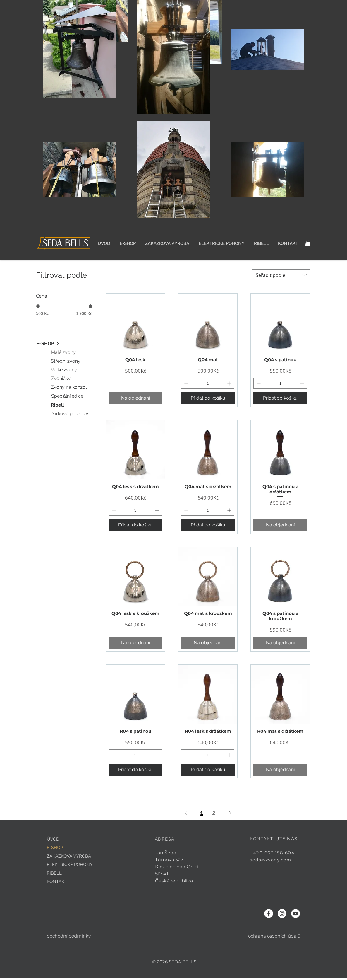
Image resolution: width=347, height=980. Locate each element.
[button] (308, 243)
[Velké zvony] (65, 370)
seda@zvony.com (270, 860)
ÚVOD (53, 839)
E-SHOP (55, 848)
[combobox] (281, 275)
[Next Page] (230, 813)
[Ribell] (58, 405)
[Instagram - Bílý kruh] (282, 913)
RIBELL (54, 873)
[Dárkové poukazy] (70, 414)
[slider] (38, 306)
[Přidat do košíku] (208, 398)
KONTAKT (57, 882)
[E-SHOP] (48, 344)
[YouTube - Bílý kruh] (296, 913)
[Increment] (230, 383)
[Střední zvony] (66, 361)
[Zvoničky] (61, 379)
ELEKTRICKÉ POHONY (70, 865)
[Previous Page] (186, 813)
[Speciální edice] (68, 396)
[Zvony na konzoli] (70, 387)
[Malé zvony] (64, 352)
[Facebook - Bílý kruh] (269, 913)
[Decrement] (186, 383)
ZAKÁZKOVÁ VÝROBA (69, 856)
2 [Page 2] (214, 813)
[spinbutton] (208, 383)
